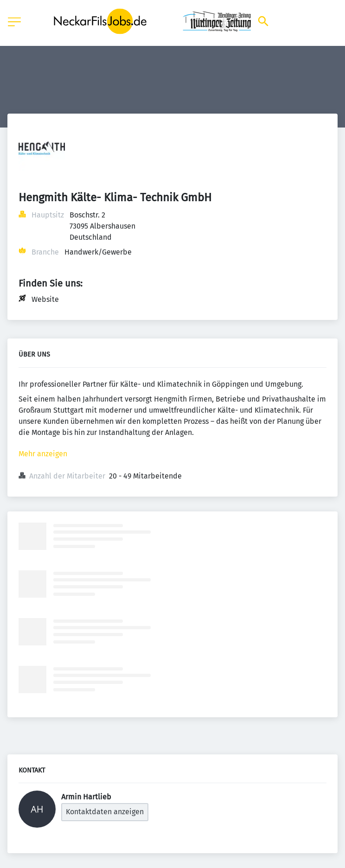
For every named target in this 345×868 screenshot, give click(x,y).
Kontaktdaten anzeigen (105, 812)
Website (45, 299)
